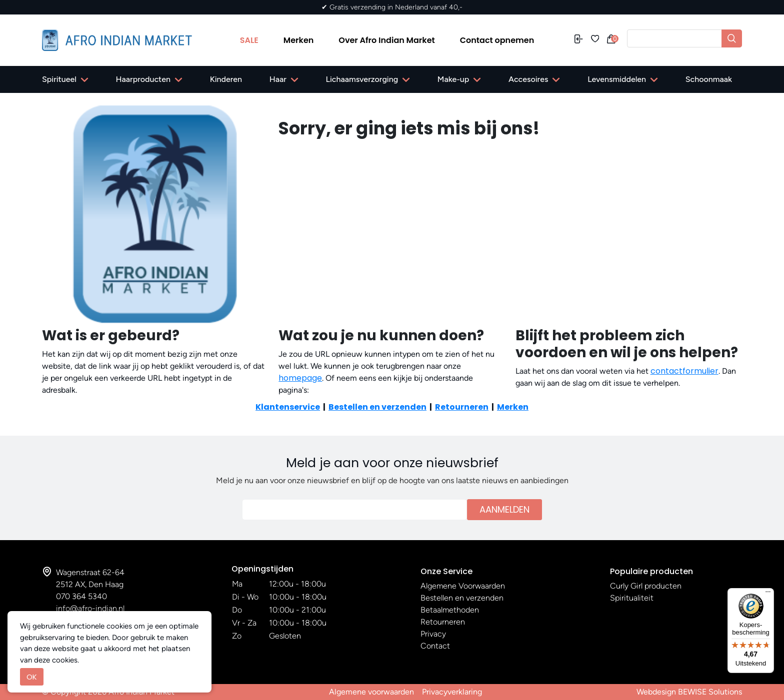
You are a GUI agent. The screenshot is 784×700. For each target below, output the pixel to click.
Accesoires (528, 79)
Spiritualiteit (632, 598)
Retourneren (462, 407)
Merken (299, 40)
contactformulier (684, 371)
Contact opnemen (497, 40)
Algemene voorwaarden (371, 692)
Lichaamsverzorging (362, 79)
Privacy (433, 634)
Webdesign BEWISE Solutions (689, 692)
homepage (300, 378)
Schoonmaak (709, 79)
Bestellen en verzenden (377, 407)
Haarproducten (143, 79)
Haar (278, 79)
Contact (435, 646)
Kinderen (226, 79)
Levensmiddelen (617, 79)
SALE (249, 40)
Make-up (453, 79)
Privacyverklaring (452, 692)
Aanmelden (504, 509)
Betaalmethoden (450, 610)
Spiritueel (59, 79)
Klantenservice (288, 407)
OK (32, 677)
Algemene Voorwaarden (463, 586)
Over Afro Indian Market (386, 40)
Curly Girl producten (646, 586)
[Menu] (768, 594)
